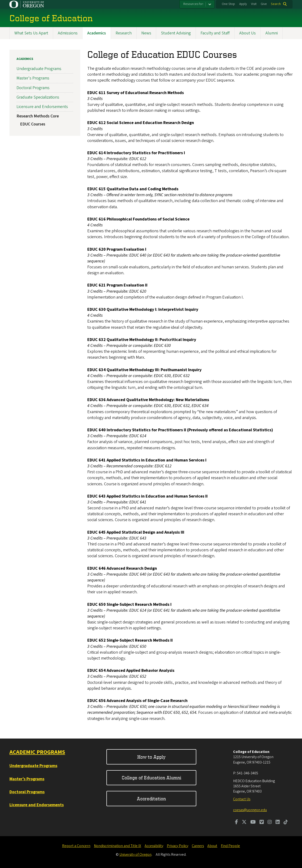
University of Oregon (135, 855)
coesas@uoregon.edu (250, 810)
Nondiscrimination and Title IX (117, 846)
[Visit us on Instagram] (270, 822)
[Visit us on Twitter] (244, 822)
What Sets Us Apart (31, 33)
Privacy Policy (178, 846)
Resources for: (193, 4)
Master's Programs (33, 78)
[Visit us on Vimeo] (262, 822)
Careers (198, 846)
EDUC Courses (33, 124)
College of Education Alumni (151, 778)
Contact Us (242, 799)
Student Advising (176, 33)
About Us (247, 33)
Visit (254, 4)
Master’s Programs (27, 779)
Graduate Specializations (38, 97)
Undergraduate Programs (39, 69)
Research (124, 33)
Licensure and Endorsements (42, 107)
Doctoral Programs (33, 88)
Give (264, 4)
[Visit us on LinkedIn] (278, 822)
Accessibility (154, 846)
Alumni (272, 33)
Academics (97, 33)
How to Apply (151, 757)
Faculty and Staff (215, 33)
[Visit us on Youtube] (253, 822)
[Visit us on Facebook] (237, 822)
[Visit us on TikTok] (286, 822)
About (212, 846)
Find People (230, 846)
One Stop (228, 4)
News (146, 33)
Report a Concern (76, 846)
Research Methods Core (38, 116)
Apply (243, 4)
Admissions (68, 33)
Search (276, 4)
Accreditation (151, 799)
